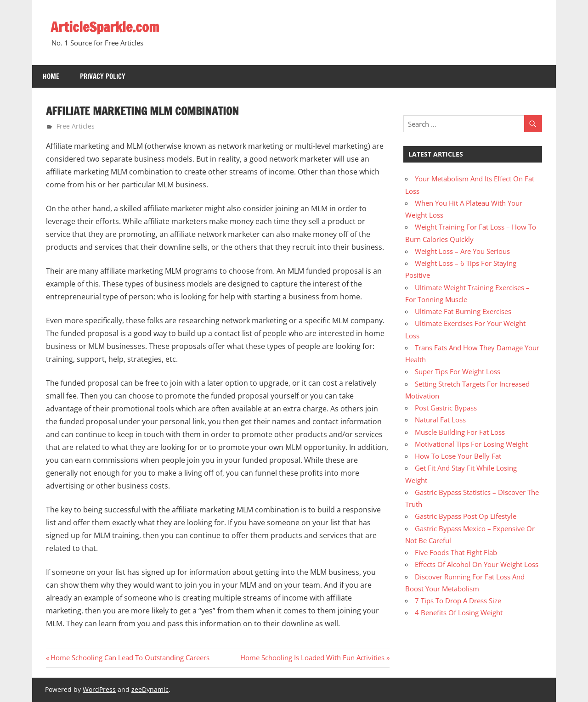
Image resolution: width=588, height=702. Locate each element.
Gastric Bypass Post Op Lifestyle (466, 516)
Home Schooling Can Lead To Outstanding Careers (130, 657)
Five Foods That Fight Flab (456, 552)
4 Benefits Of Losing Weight (459, 612)
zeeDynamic (150, 689)
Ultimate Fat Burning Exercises (463, 311)
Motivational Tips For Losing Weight (471, 444)
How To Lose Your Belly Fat (458, 456)
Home (51, 76)
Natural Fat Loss (440, 420)
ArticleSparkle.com (108, 27)
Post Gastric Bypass (446, 408)
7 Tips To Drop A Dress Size (458, 601)
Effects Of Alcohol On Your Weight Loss (477, 564)
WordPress (99, 689)
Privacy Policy (103, 76)
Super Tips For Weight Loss (458, 371)
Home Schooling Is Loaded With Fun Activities (312, 657)
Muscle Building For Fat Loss (460, 432)
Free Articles (76, 126)
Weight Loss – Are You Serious (462, 251)
